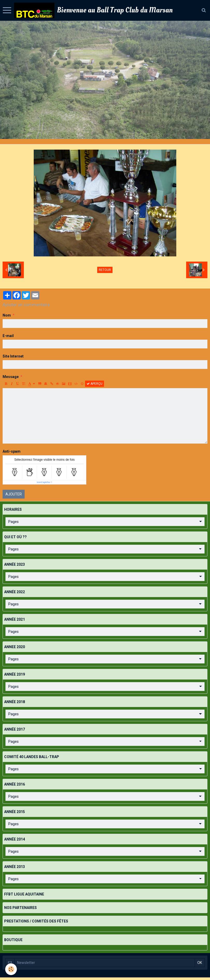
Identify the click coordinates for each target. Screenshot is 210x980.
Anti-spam (12, 451)
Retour (105, 270)
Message (11, 377)
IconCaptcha (43, 482)
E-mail (8, 336)
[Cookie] (11, 969)
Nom (7, 315)
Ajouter (14, 494)
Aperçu (94, 384)
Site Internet (13, 356)
